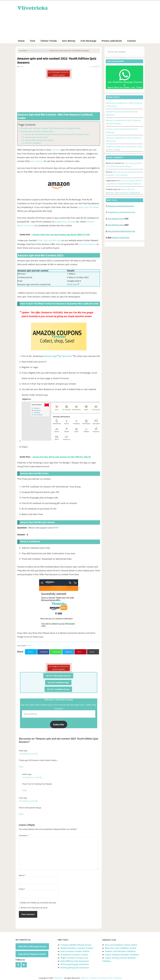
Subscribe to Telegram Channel (32, 954)
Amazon (56, 150)
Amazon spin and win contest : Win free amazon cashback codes (50, 128)
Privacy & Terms (107, 978)
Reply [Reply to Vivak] (21, 767)
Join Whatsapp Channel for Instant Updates (59, 74)
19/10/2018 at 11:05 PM (32, 777)
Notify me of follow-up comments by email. (39, 903)
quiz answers (37, 161)
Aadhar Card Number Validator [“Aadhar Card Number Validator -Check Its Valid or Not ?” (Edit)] (120, 951)
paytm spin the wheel (88, 207)
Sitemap (118, 978)
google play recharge (65, 222)
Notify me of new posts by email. (34, 908)
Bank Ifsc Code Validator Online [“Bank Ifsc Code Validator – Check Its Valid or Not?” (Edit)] (121, 948)
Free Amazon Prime (116, 219)
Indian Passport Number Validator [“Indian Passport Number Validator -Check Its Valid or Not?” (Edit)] (122, 955)
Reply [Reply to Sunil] (21, 814)
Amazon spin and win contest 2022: (37, 131)
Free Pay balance (88, 244)
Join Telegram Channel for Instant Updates (59, 668)
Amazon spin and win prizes (36, 137)
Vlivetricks (32, 8)
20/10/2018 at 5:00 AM (28, 801)
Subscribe (59, 724)
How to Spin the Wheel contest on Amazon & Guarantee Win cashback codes (57, 134)
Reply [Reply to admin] (24, 790)
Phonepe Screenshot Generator (121, 206)
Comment (24, 836)
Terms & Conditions (33, 143)
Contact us (94, 978)
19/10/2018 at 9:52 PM (28, 754)
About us (85, 978)
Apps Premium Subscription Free (122, 231)
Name (22, 875)
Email (22, 889)
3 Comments (96, 67)
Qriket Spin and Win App (49, 240)
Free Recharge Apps (116, 225)
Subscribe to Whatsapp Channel (32, 946)
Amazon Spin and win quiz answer (39, 140)
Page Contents (27, 125)
